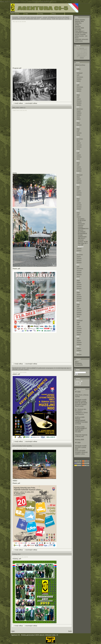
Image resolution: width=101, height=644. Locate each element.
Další (70, 631)
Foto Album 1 (80, 31)
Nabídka (78, 26)
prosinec (80, 109)
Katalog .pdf (17, 559)
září (78, 75)
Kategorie (78, 359)
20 (79, 55)
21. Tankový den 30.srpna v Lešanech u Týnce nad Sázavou (81, 412)
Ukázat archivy (80, 65)
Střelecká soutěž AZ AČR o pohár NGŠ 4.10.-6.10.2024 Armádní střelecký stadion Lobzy (81, 450)
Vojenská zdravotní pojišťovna (82, 40)
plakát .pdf (16, 374)
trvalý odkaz (19, 103)
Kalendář (78, 46)
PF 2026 (78, 392)
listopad (80, 73)
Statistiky (78, 23)
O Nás (26, 14)
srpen (79, 99)
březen (79, 263)
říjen (78, 95)
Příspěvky (78, 363)
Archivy (77, 62)
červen (79, 101)
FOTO (15, 173)
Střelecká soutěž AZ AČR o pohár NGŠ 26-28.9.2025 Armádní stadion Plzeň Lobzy (81, 403)
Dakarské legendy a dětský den (81, 436)
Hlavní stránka (80, 20)
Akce (77, 362)
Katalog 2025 (80, 28)
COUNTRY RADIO (81, 33)
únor (78, 117)
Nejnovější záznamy (80, 389)
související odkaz (31, 103)
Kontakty (41, 14)
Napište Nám (79, 21)
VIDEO (15, 481)
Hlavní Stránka (15, 14)
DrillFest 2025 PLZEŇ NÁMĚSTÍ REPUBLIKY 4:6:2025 (81, 429)
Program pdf (17, 68)
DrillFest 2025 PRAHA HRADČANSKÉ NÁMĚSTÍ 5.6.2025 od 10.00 (81, 421)
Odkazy (54, 14)
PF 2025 (78, 443)
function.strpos (12, 2)
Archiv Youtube (80, 34)
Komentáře (79, 365)
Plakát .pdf (16, 269)
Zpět (13, 631)
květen (79, 79)
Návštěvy (78, 379)
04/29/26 (82, 58)
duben (79, 91)
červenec (80, 77)
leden (79, 69)
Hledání (77, 370)
